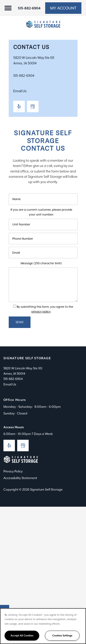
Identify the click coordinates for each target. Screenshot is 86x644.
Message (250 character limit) (41, 263)
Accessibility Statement (20, 478)
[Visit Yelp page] (19, 106)
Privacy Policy (13, 471)
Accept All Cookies (22, 635)
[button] (63, 8)
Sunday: (9, 413)
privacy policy (41, 312)
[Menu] (8, 8)
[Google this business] (33, 106)
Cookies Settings (62, 635)
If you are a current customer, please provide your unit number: (41, 212)
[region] (43, 626)
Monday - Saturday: (18, 407)
